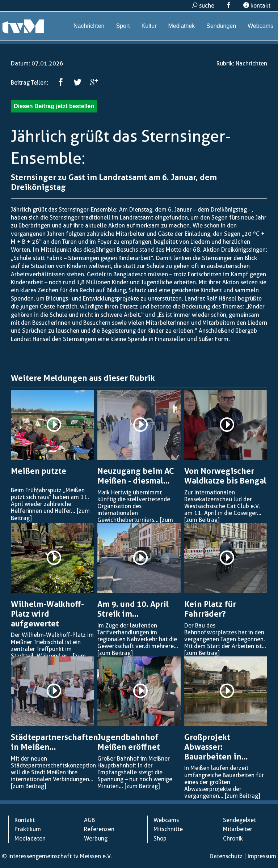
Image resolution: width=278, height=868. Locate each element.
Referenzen (99, 829)
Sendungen (221, 26)
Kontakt (25, 820)
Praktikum (28, 829)
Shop (160, 839)
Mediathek (181, 26)
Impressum (262, 856)
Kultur (149, 26)
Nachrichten (89, 26)
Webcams (260, 26)
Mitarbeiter (238, 829)
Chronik (233, 839)
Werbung (96, 839)
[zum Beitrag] (202, 520)
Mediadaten (30, 839)
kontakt (257, 6)
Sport (123, 26)
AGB (89, 820)
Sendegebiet (239, 820)
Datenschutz (226, 856)
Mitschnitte (168, 829)
